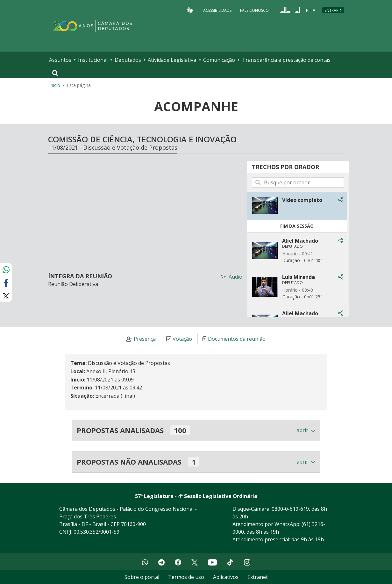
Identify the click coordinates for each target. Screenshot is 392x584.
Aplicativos (226, 577)
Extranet (258, 577)
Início (55, 85)
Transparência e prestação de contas (286, 60)
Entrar (331, 10)
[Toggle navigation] (55, 73)
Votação (182, 339)
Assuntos (60, 60)
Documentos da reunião (237, 339)
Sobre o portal (142, 577)
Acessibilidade (217, 10)
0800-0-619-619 (290, 509)
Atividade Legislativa (172, 60)
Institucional (93, 60)
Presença (145, 339)
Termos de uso (186, 577)
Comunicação (219, 60)
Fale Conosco (254, 10)
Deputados (128, 60)
